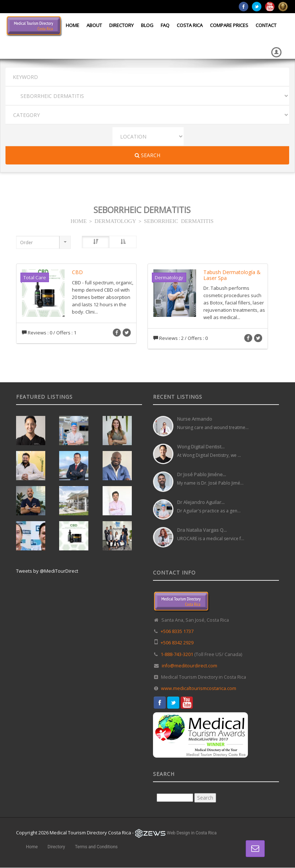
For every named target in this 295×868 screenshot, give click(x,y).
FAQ (165, 25)
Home (72, 25)
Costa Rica (190, 25)
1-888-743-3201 (177, 654)
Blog (147, 25)
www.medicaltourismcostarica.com (199, 688)
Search (147, 155)
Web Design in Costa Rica (192, 833)
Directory (121, 25)
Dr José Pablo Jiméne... (202, 474)
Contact (266, 25)
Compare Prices (229, 25)
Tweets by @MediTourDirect (47, 571)
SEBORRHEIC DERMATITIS (179, 221)
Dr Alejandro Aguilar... (201, 502)
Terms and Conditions (96, 847)
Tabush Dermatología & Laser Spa (232, 275)
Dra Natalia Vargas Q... (202, 530)
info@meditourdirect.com (189, 666)
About (94, 25)
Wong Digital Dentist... (201, 447)
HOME (78, 221)
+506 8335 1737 (177, 631)
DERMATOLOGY (115, 221)
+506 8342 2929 (177, 643)
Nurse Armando (195, 419)
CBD (77, 272)
